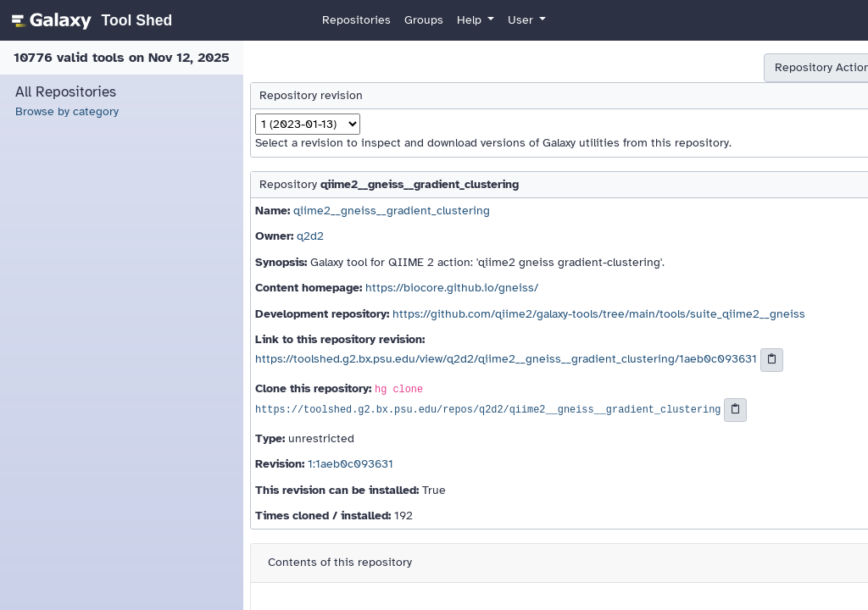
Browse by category (67, 111)
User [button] (522, 20)
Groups (424, 20)
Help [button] (471, 20)
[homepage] (89, 20)
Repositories (356, 20)
